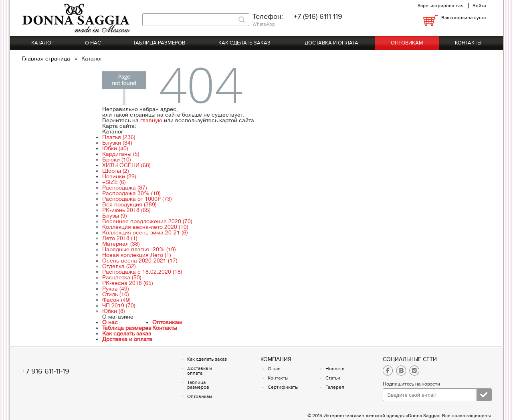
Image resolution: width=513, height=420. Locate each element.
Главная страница (47, 59)
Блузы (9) (115, 216)
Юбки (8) (114, 311)
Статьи (333, 378)
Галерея (335, 387)
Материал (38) (121, 244)
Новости (335, 369)
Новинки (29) (119, 176)
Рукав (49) (116, 289)
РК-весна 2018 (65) (128, 283)
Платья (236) (119, 137)
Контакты (468, 43)
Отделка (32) (119, 266)
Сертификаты (283, 387)
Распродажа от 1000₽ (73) (137, 199)
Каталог (43, 43)
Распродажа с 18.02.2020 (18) (142, 272)
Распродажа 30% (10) (131, 193)
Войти (479, 6)
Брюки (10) (117, 160)
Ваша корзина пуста (464, 18)
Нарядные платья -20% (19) (139, 249)
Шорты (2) (116, 171)
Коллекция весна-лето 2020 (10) (145, 227)
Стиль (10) (116, 294)
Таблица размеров (159, 43)
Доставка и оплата (331, 43)
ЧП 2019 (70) (119, 305)
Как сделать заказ (244, 43)
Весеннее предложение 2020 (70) (147, 221)
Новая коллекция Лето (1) (137, 255)
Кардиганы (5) (121, 154)
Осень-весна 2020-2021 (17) (140, 260)
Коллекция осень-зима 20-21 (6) (145, 232)
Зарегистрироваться (441, 6)
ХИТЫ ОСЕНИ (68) (126, 165)
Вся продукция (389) (129, 204)
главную (151, 120)
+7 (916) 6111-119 (318, 17)
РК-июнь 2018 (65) (126, 210)
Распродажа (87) (125, 188)
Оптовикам (407, 43)
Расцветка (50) (122, 277)
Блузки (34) (117, 143)
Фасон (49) (116, 300)
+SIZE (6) (114, 182)
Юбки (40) (115, 148)
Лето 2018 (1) (120, 238)
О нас (93, 43)
